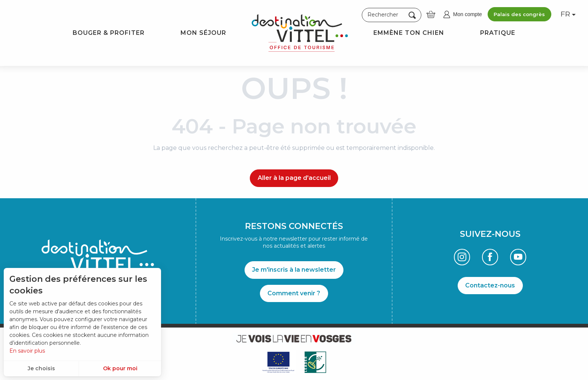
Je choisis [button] (41, 368)
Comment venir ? (294, 293)
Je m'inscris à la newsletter (294, 270)
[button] (392, 15)
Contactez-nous (490, 285)
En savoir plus (27, 351)
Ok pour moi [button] (120, 368)
